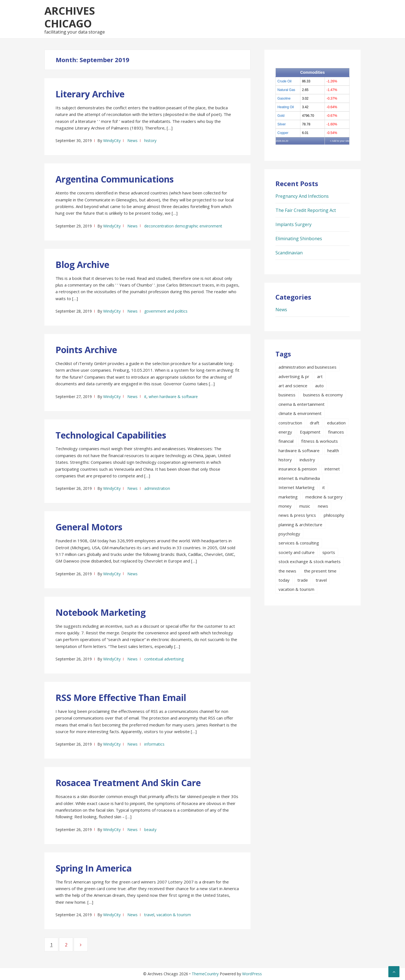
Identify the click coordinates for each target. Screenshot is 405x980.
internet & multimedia (299, 478)
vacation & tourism (174, 915)
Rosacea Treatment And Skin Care (128, 783)
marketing (288, 497)
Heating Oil (286, 107)
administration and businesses (307, 367)
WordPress (252, 974)
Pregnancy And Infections (302, 196)
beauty (150, 830)
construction (290, 423)
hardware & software (299, 450)
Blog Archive (82, 264)
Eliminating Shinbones (299, 239)
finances (336, 432)
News (132, 140)
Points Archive (86, 350)
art (320, 376)
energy (285, 432)
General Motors (89, 527)
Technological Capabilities (111, 435)
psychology (289, 534)
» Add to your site (340, 141)
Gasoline (284, 98)
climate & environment (300, 413)
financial (286, 441)
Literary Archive (90, 94)
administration (157, 488)
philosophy (334, 515)
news (323, 506)
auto (319, 386)
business (287, 395)
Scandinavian (289, 253)
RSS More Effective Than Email (121, 697)
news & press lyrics (297, 515)
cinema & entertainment (302, 404)
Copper (283, 133)
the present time (320, 571)
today (284, 580)
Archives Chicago (70, 17)
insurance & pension (298, 469)
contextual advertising (164, 659)
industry (307, 460)
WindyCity (112, 140)
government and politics (166, 311)
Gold (281, 116)
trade (303, 580)
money (285, 506)
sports (329, 552)
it (145, 397)
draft (315, 423)
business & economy (323, 395)
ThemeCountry (205, 974)
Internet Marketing (297, 487)
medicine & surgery (324, 497)
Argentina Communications (115, 179)
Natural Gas (286, 90)
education (336, 423)
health (333, 450)
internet (332, 469)
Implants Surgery (293, 224)
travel (149, 915)
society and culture (297, 552)
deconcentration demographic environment (183, 226)
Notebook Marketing (101, 612)
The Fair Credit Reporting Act (306, 210)
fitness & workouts (320, 441)
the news (287, 571)
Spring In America (94, 868)
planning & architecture (300, 525)
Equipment (310, 432)
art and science (293, 386)
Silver (282, 124)
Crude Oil (284, 81)
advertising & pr (294, 376)
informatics (154, 744)
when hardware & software (173, 397)
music (305, 506)
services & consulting (299, 543)
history (150, 140)
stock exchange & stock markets (310, 561)
